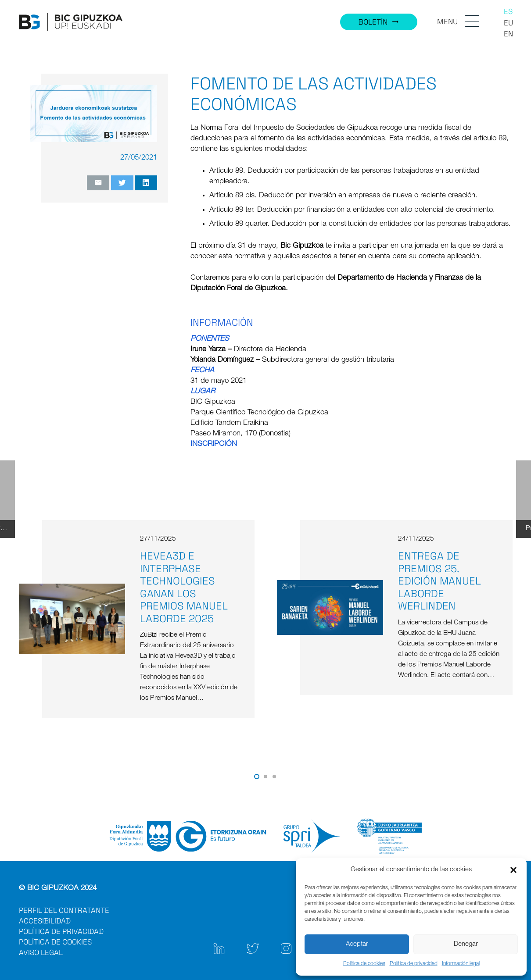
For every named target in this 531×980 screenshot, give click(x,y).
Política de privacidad (414, 964)
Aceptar (357, 944)
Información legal (461, 964)
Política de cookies (364, 964)
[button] (513, 870)
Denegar (466, 944)
